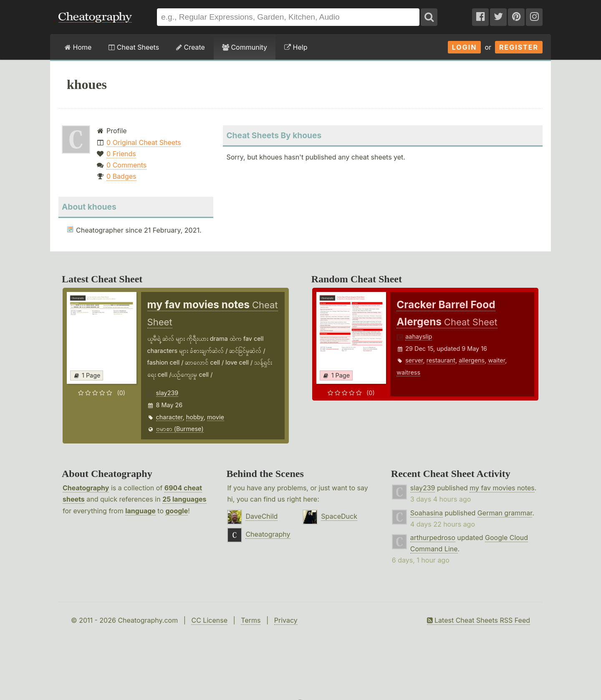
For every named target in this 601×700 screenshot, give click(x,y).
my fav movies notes (502, 488)
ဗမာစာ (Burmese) (180, 429)
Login (465, 47)
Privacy (286, 620)
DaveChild (261, 516)
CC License (209, 620)
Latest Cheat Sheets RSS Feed (479, 620)
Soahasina (427, 513)
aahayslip (419, 336)
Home (78, 47)
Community (245, 47)
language (140, 511)
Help (296, 47)
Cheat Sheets (134, 47)
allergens (472, 360)
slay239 (167, 393)
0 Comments (126, 165)
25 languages (184, 499)
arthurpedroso (433, 538)
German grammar (505, 513)
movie (216, 417)
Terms (251, 620)
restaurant (441, 360)
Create (191, 47)
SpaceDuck (339, 516)
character (169, 417)
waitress (408, 372)
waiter (496, 360)
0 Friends (121, 154)
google (177, 511)
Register (519, 47)
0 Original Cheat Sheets (144, 142)
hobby (195, 417)
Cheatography (86, 488)
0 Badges (121, 176)
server (414, 360)
